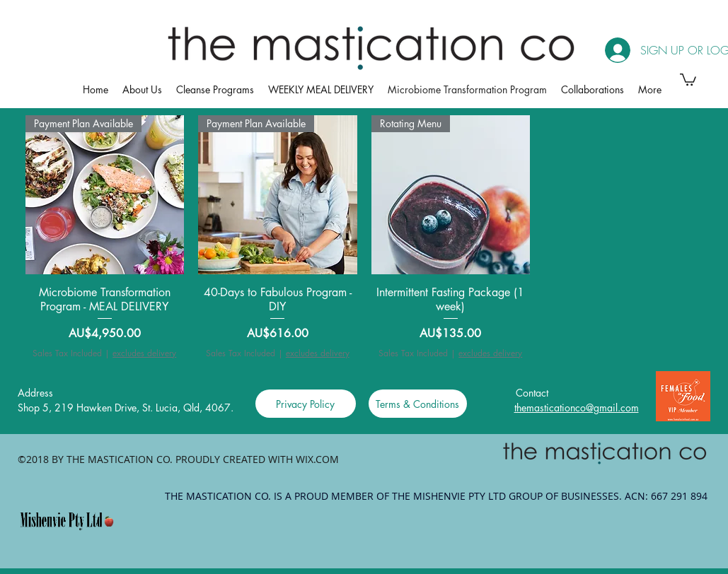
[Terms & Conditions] (418, 404)
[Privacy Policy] (306, 404)
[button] (688, 79)
